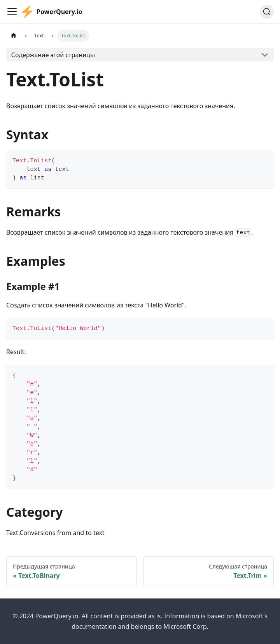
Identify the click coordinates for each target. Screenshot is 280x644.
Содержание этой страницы (53, 55)
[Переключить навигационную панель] (12, 12)
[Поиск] (267, 12)
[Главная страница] (14, 36)
